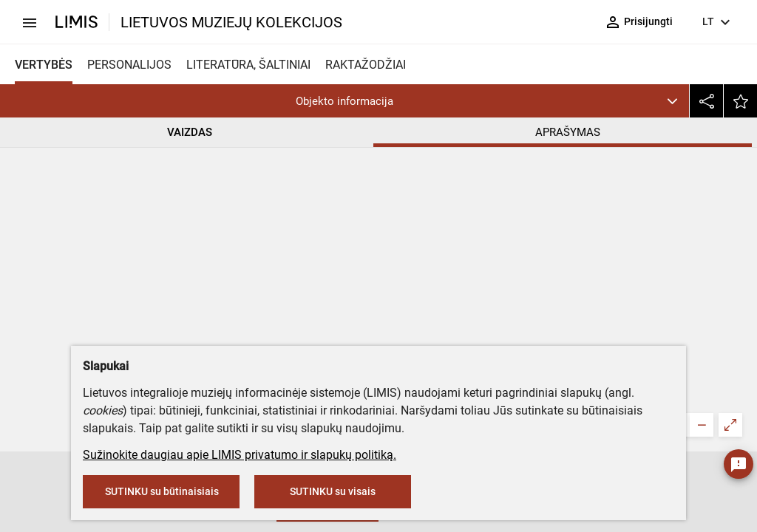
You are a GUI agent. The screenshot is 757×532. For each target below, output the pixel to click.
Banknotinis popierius (404, 342)
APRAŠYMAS (568, 132)
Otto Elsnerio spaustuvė (410, 280)
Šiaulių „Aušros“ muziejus (423, 215)
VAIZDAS (190, 132)
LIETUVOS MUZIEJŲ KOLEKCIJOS (231, 22)
